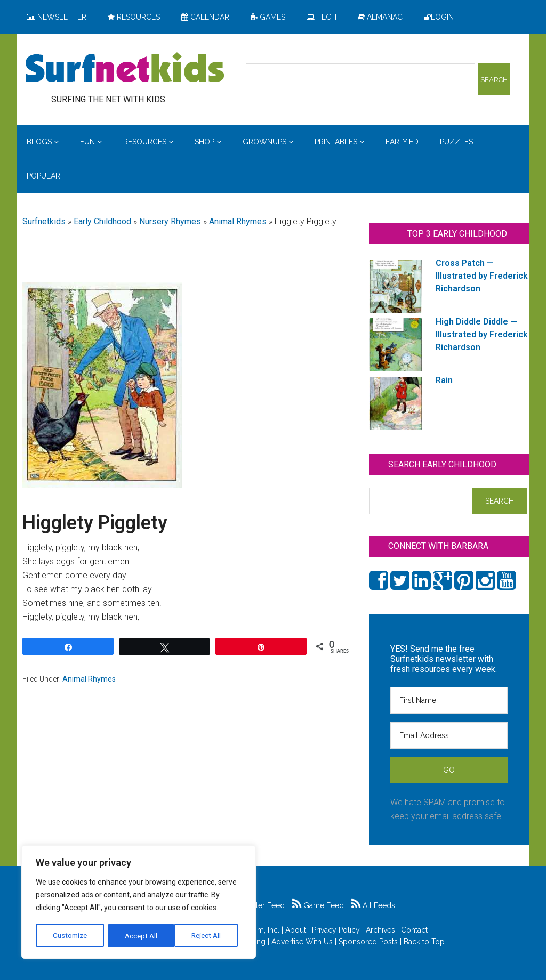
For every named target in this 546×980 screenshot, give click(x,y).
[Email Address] (449, 735)
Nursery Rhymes (170, 221)
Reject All (140, 936)
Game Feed (318, 905)
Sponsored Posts (368, 942)
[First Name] (449, 700)
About (296, 930)
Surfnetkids (44, 221)
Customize (70, 936)
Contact (414, 930)
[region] (139, 903)
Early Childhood (102, 221)
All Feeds (373, 905)
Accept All (208, 936)
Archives (380, 930)
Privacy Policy (336, 930)
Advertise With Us (302, 942)
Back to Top (424, 942)
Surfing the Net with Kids (125, 69)
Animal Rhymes (238, 221)
